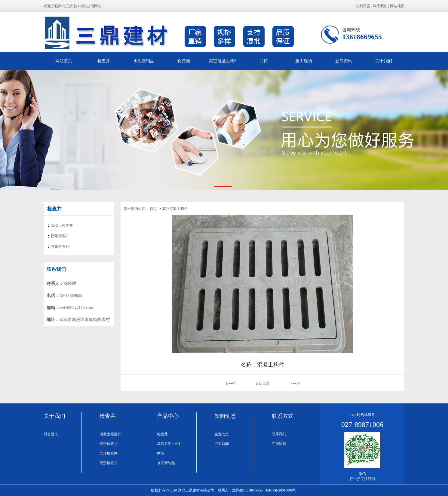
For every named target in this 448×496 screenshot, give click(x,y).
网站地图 (397, 6)
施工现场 (304, 61)
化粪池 (184, 61)
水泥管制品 (144, 61)
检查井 (104, 61)
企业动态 (222, 434)
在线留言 (363, 6)
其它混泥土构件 (170, 444)
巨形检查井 (109, 463)
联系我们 (380, 6)
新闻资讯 (344, 61)
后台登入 (51, 434)
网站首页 (64, 61)
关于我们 (384, 61)
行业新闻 (222, 444)
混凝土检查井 (110, 434)
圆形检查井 (109, 444)
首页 (153, 209)
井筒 (264, 61)
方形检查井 (109, 453)
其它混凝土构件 (224, 61)
